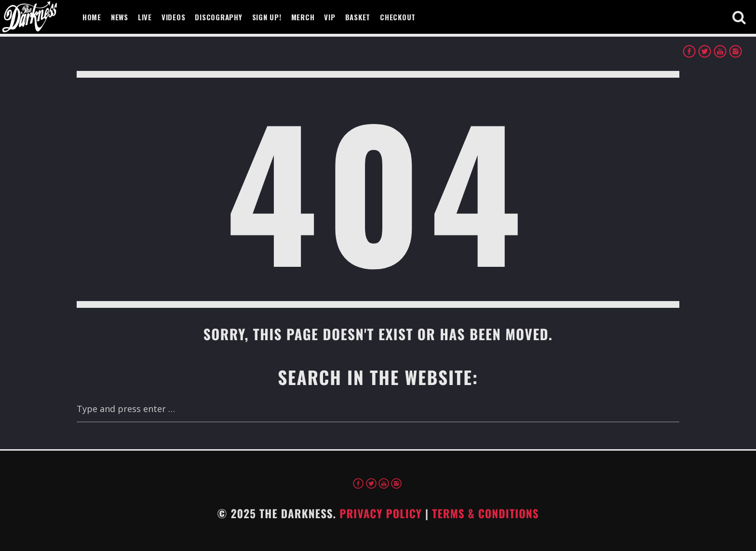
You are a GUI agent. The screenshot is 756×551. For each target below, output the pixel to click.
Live (145, 17)
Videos (174, 17)
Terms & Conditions (486, 513)
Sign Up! (267, 17)
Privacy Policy (381, 513)
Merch (303, 17)
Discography (218, 17)
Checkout (398, 17)
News (120, 17)
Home (92, 17)
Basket (358, 17)
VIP (330, 17)
